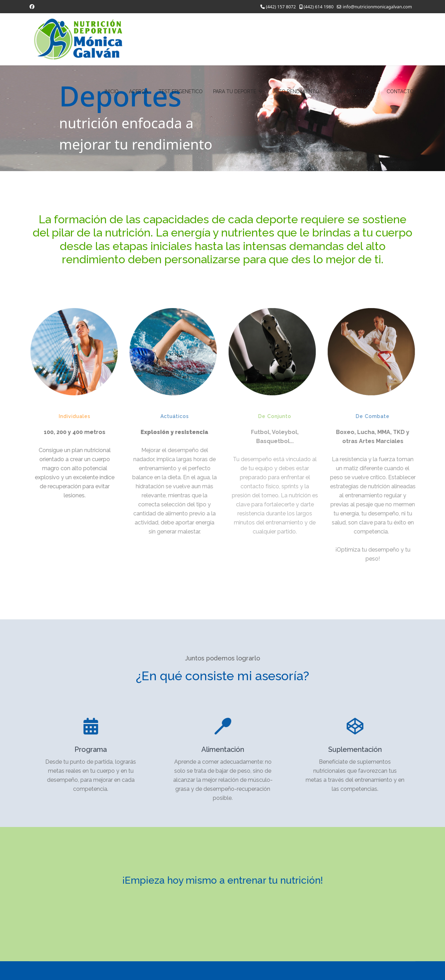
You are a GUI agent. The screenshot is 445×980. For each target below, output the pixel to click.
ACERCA (139, 91)
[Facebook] (32, 6)
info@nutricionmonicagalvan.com (377, 7)
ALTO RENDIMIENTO (296, 91)
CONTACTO (400, 91)
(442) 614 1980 (318, 7)
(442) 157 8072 (281, 7)
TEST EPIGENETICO (181, 91)
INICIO (112, 91)
